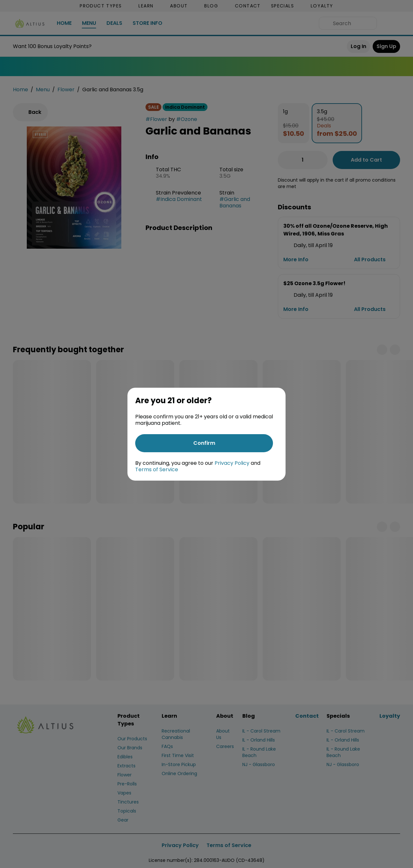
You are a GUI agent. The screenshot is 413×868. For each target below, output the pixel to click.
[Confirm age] (204, 443)
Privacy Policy (232, 463)
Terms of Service (157, 469)
